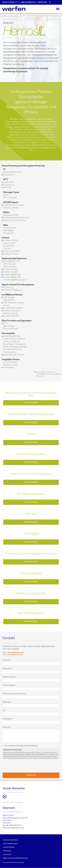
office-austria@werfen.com (13, 828)
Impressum (7, 855)
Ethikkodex (7, 851)
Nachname (7, 669)
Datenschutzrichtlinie (11, 840)
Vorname (6, 660)
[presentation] (18, 765)
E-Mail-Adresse (9, 685)
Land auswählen (28, 2)
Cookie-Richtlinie (9, 847)
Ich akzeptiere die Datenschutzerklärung (21, 746)
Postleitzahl (7, 719)
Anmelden (42, 2)
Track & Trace (10, 2)
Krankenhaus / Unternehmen (14, 694)
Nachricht (7, 727)
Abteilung (6, 702)
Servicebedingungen (10, 844)
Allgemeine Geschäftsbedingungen (16, 858)
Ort (4, 710)
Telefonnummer (9, 677)
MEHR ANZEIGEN (31, 403)
